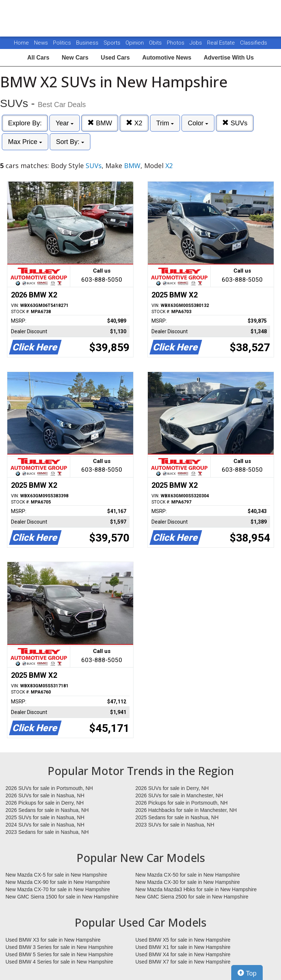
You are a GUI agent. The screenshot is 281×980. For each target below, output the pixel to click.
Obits (156, 43)
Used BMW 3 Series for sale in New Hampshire (59, 947)
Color (198, 123)
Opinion (135, 43)
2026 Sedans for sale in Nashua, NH (47, 810)
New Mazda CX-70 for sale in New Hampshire (58, 889)
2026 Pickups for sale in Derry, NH (45, 803)
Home (21, 43)
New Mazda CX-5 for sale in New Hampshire (56, 875)
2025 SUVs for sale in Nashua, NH (45, 817)
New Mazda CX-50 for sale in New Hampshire (188, 875)
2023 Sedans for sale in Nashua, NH (47, 832)
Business (88, 43)
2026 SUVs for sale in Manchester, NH (179, 795)
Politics (62, 43)
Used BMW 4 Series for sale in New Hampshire (59, 962)
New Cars (75, 58)
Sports (113, 43)
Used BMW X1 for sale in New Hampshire (183, 947)
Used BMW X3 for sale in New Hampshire (53, 940)
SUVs (235, 123)
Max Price (25, 142)
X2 (134, 123)
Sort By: (70, 142)
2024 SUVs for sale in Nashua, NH (45, 825)
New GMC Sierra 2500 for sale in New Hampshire (192, 897)
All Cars (38, 58)
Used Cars (115, 58)
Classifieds (254, 43)
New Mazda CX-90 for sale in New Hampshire (58, 882)
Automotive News (167, 58)
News (41, 43)
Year (65, 123)
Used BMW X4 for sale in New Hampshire (183, 954)
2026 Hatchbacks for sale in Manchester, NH (186, 810)
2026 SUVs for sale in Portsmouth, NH (49, 788)
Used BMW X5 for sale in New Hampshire (183, 940)
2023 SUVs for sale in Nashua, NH (175, 825)
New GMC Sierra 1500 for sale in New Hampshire (62, 897)
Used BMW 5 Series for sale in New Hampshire (59, 954)
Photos (176, 43)
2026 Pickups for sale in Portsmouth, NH (181, 803)
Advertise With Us (229, 58)
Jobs (196, 43)
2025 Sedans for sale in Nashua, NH (177, 817)
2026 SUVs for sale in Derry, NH (172, 788)
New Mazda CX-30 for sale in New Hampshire (188, 882)
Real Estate (222, 43)
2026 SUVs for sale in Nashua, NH (45, 795)
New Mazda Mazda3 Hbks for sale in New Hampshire (196, 889)
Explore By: (25, 123)
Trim (165, 123)
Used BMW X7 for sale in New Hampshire (183, 962)
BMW (100, 123)
